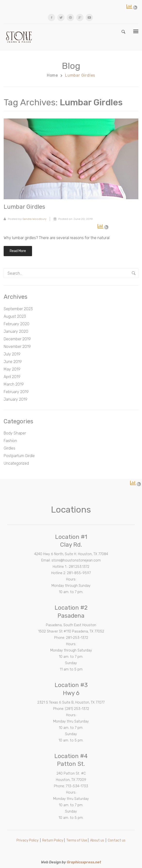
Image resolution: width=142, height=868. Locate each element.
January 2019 (16, 399)
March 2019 (14, 384)
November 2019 (17, 347)
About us (97, 840)
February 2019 (16, 392)
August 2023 (15, 316)
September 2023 (18, 309)
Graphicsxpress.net (84, 862)
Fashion (10, 441)
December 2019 (17, 339)
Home (52, 75)
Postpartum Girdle (19, 456)
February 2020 (17, 324)
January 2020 (16, 331)
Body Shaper (15, 433)
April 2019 (12, 377)
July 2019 (12, 354)
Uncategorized (16, 463)
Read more (18, 251)
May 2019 (12, 369)
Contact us (117, 840)
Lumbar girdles (24, 207)
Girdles (9, 448)
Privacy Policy (28, 840)
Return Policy (53, 840)
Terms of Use (77, 840)
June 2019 (13, 362)
